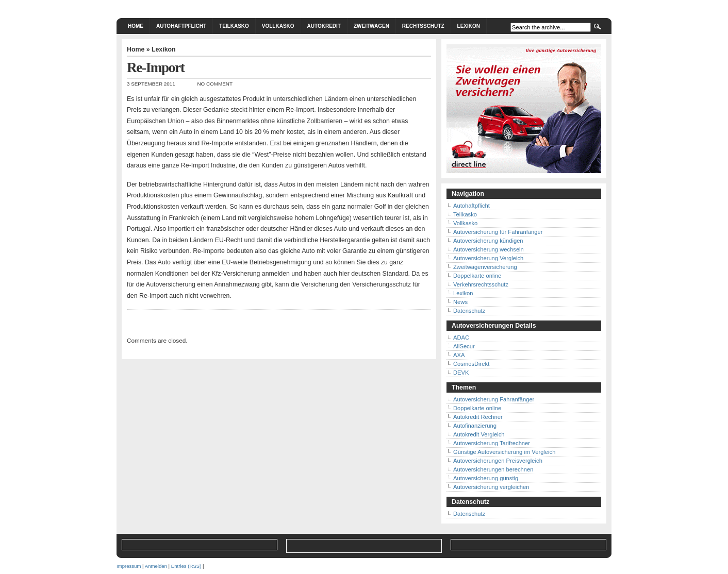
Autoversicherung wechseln (489, 249)
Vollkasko (278, 26)
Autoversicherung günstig (486, 478)
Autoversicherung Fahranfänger (494, 399)
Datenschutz (469, 311)
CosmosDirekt (471, 364)
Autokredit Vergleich (479, 434)
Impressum (129, 566)
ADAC (461, 337)
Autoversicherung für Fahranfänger (498, 232)
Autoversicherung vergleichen (491, 487)
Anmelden (156, 566)
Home (136, 26)
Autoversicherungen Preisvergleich (498, 461)
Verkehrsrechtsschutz (481, 284)
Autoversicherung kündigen (488, 241)
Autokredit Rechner (478, 417)
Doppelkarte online (477, 276)
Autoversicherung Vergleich (488, 258)
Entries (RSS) (186, 566)
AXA (459, 355)
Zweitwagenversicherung (485, 267)
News (460, 302)
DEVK (461, 373)
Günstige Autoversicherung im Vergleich (504, 452)
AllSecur (464, 346)
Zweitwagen (371, 26)
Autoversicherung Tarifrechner (492, 443)
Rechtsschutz (423, 26)
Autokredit (324, 26)
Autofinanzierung (475, 426)
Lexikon (469, 26)
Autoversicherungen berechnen (493, 469)
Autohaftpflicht (181, 26)
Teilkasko (234, 26)
